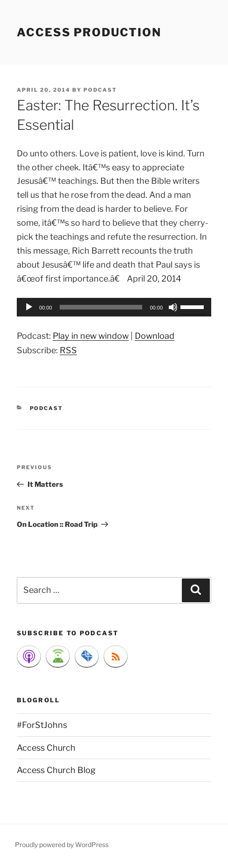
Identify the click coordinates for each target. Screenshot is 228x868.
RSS (68, 350)
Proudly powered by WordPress (62, 844)
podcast (100, 90)
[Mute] (173, 307)
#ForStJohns (42, 725)
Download (155, 336)
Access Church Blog (56, 770)
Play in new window (91, 336)
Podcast (47, 408)
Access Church (46, 748)
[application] (114, 307)
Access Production (89, 32)
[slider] (101, 307)
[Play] (29, 307)
